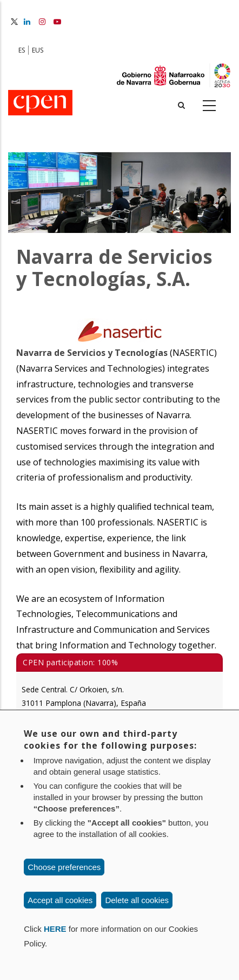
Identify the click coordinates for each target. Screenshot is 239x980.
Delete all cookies (137, 900)
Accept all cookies (60, 900)
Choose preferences (64, 867)
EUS (38, 50)
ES (22, 50)
